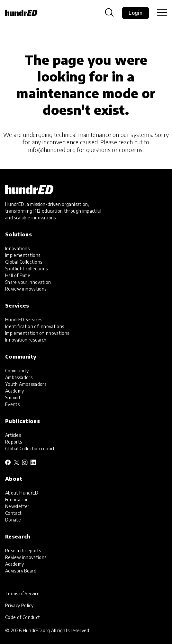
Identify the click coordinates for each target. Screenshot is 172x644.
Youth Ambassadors (26, 384)
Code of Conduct (23, 617)
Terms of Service (23, 593)
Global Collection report (30, 449)
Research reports (23, 551)
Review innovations (26, 289)
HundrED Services (24, 320)
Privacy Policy (19, 605)
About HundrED (22, 493)
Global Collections (24, 262)
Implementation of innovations (37, 333)
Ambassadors (19, 377)
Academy (15, 391)
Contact (14, 513)
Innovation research (26, 340)
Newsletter (17, 506)
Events (12, 404)
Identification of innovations (35, 326)
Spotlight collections (27, 269)
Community (17, 371)
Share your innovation (28, 282)
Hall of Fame (18, 275)
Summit (13, 398)
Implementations (23, 255)
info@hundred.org (52, 150)
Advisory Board (21, 571)
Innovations (17, 248)
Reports (14, 442)
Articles (13, 435)
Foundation (17, 500)
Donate (13, 520)
